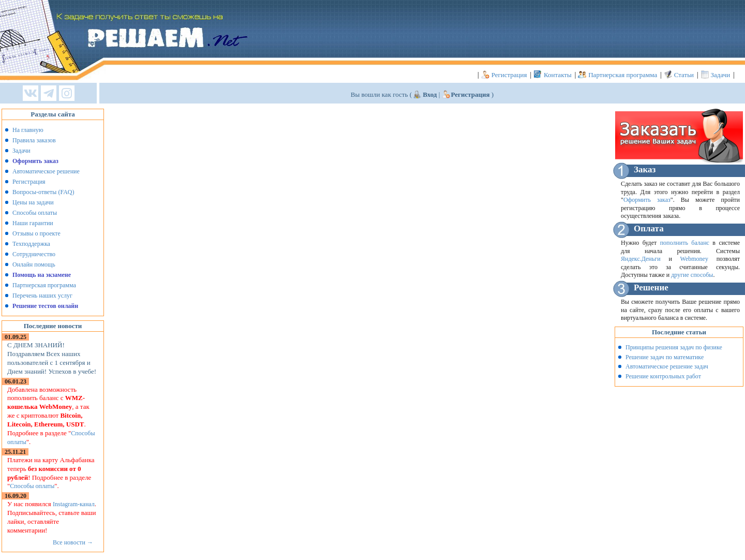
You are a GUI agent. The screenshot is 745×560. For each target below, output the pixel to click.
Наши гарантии (33, 223)
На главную (28, 130)
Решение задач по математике (665, 357)
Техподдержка (31, 244)
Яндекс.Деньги (641, 259)
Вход (430, 94)
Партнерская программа (623, 75)
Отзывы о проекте (36, 233)
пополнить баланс (685, 243)
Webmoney (694, 259)
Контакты (558, 75)
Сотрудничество (34, 254)
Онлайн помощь (34, 264)
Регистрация (509, 75)
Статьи (684, 75)
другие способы (692, 275)
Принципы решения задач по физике (674, 347)
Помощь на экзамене (42, 275)
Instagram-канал (74, 504)
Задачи (721, 75)
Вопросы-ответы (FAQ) (43, 192)
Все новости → (73, 542)
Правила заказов (34, 140)
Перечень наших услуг (42, 296)
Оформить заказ (35, 161)
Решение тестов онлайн (45, 306)
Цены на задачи (33, 202)
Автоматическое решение (46, 171)
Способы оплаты (35, 213)
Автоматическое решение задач (667, 366)
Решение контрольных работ (663, 376)
